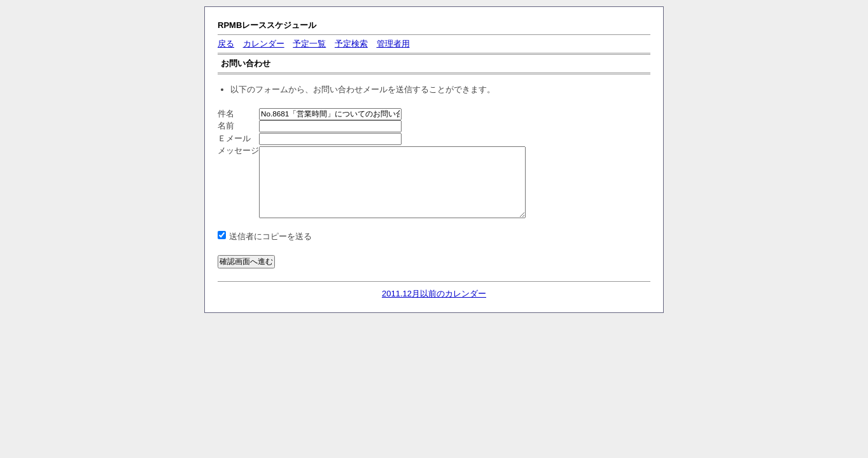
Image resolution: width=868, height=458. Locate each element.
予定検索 (351, 44)
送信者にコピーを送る (270, 236)
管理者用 (393, 44)
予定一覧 (309, 44)
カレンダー (264, 44)
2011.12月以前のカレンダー (434, 294)
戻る (226, 44)
